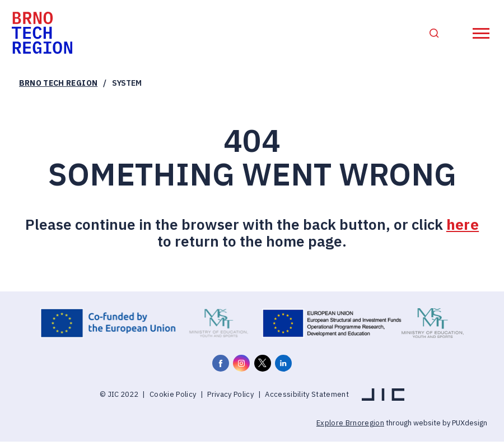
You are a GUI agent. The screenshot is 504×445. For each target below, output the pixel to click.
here (463, 228)
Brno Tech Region (58, 87)
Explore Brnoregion (350, 427)
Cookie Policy (173, 398)
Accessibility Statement (307, 398)
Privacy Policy (230, 398)
